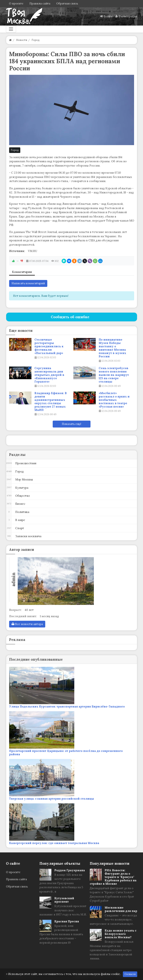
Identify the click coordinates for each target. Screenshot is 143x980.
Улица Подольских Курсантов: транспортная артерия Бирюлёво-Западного (67, 706)
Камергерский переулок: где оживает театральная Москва (54, 843)
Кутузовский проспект (64, 900)
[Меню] (11, 29)
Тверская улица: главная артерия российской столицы (52, 799)
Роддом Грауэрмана (70, 870)
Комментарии (22, 272)
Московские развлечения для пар (121, 909)
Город (15, 150)
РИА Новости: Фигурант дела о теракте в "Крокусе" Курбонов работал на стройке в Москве (113, 877)
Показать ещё (72, 424)
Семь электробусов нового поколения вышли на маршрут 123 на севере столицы (114, 375)
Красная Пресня (67, 921)
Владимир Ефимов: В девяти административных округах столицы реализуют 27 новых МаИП (51, 402)
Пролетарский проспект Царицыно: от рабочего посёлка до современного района (66, 753)
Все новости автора (27, 624)
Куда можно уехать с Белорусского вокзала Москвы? (121, 934)
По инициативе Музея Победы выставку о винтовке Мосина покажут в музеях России (112, 348)
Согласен (130, 974)
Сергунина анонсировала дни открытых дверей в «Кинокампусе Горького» (49, 375)
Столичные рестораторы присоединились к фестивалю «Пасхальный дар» (49, 346)
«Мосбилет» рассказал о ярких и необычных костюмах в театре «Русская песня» (114, 400)
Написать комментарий (28, 283)
